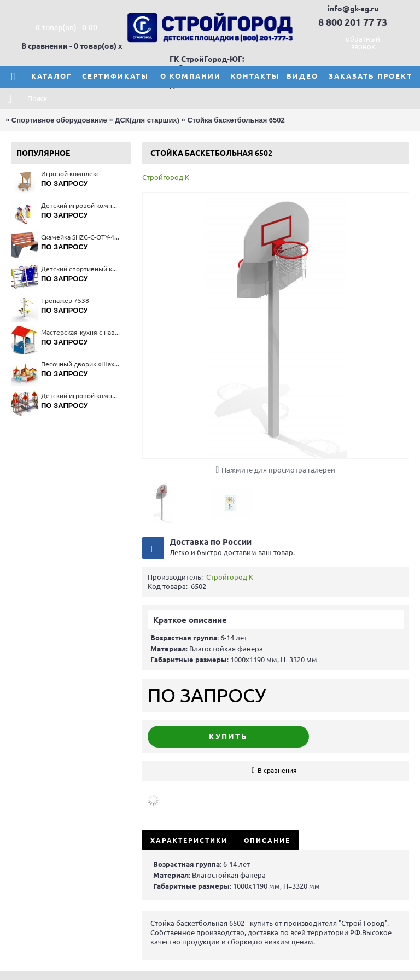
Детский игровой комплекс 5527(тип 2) (81, 205)
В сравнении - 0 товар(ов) (69, 46)
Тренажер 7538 (65, 301)
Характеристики (189, 840)
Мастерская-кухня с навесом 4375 (81, 332)
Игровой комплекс (70, 174)
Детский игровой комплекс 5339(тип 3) (81, 396)
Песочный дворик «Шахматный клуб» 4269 (81, 364)
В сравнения (277, 770)
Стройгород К (166, 177)
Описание (267, 840)
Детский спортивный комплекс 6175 (81, 269)
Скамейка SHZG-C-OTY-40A (81, 237)
